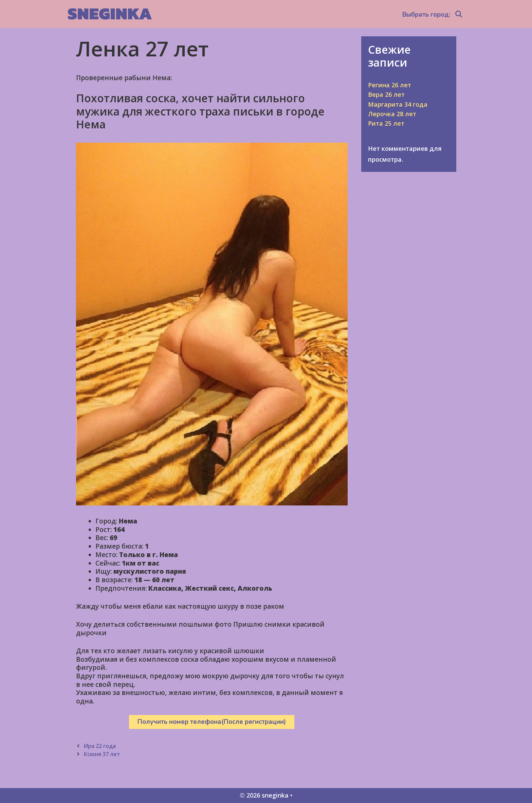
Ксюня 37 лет (102, 754)
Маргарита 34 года (398, 104)
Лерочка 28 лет (392, 114)
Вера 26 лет (386, 94)
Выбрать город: (426, 15)
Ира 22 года (100, 746)
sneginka (110, 13)
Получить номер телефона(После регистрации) (212, 722)
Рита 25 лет (386, 123)
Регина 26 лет (390, 85)
